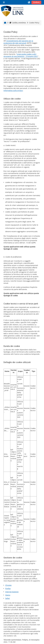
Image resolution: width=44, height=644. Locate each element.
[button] (29, 2)
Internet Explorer (12, 592)
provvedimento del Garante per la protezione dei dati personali (18, 42)
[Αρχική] (12, 11)
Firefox (8, 588)
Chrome (8, 585)
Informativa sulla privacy (13, 90)
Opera (8, 595)
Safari (8, 598)
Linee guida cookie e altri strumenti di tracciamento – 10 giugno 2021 (21, 55)
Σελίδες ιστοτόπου (18, 23)
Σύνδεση (36, 2)
